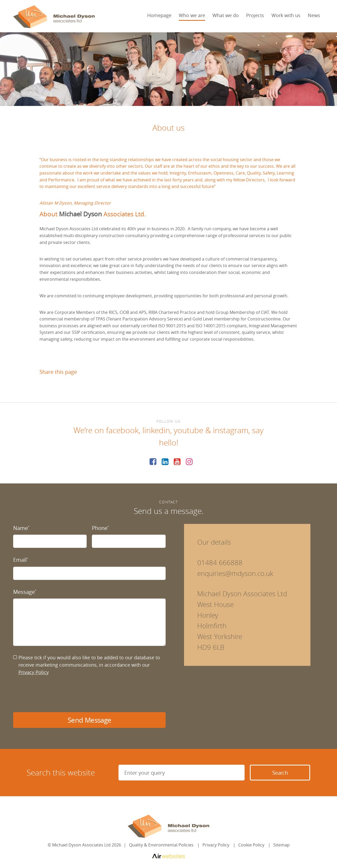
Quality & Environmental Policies (161, 845)
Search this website (61, 773)
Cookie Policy (251, 845)
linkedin (156, 430)
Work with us (286, 15)
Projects (255, 15)
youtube (189, 430)
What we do (226, 15)
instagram (231, 430)
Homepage (159, 15)
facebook (122, 430)
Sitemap (281, 845)
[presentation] (53, 694)
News (314, 15)
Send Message (89, 720)
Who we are (192, 15)
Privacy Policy (34, 672)
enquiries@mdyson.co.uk (235, 573)
